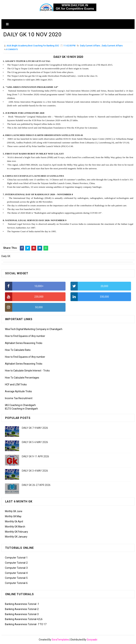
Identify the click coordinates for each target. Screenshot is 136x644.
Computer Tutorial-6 (16, 583)
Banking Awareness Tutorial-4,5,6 (24, 619)
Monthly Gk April (14, 521)
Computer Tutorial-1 (16, 558)
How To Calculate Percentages (22, 378)
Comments (12, 49)
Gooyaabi (92, 640)
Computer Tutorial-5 (16, 578)
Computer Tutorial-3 (16, 568)
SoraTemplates (60, 640)
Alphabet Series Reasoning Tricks (24, 343)
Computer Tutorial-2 (16, 563)
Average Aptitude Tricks (18, 391)
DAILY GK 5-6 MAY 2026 (35, 442)
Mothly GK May (13, 516)
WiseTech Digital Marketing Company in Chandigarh (34, 329)
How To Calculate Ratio (18, 350)
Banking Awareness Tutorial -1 (22, 604)
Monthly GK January (16, 537)
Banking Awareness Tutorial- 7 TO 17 (26, 624)
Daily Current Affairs (90, 46)
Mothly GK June (14, 511)
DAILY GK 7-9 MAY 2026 (35, 428)
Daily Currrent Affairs (112, 46)
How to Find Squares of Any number (25, 336)
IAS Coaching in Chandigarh (20, 405)
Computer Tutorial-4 (16, 573)
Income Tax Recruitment (19, 398)
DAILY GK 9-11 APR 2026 (35, 456)
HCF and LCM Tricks (16, 384)
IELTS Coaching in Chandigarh (21, 409)
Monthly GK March (15, 527)
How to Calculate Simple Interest (23, 371)
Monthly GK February (16, 532)
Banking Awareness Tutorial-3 (22, 614)
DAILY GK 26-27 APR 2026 (36, 485)
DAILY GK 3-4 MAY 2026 (35, 471)
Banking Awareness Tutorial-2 (22, 609)
